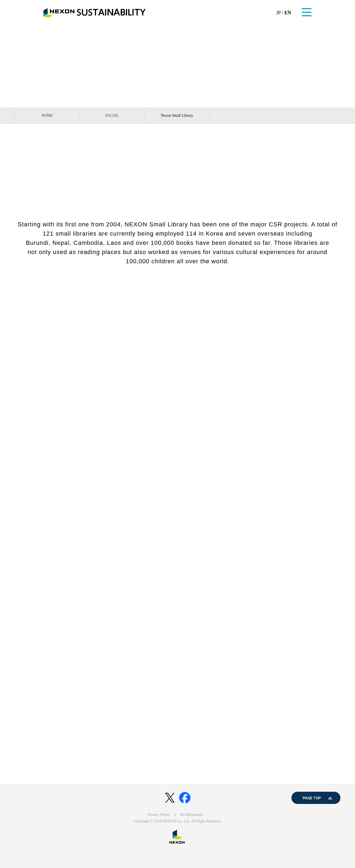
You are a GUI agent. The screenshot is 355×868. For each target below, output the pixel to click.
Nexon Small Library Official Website (177, 283)
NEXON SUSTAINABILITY (95, 13)
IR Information (191, 815)
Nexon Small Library (177, 115)
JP (278, 13)
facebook (185, 798)
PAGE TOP (316, 798)
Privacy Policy (159, 815)
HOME (47, 115)
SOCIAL (112, 115)
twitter (170, 798)
